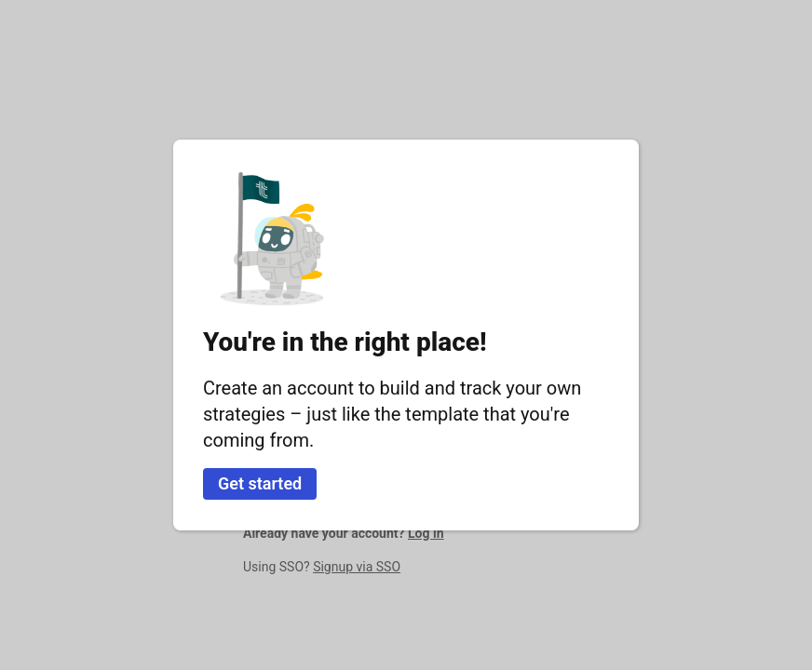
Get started (260, 483)
